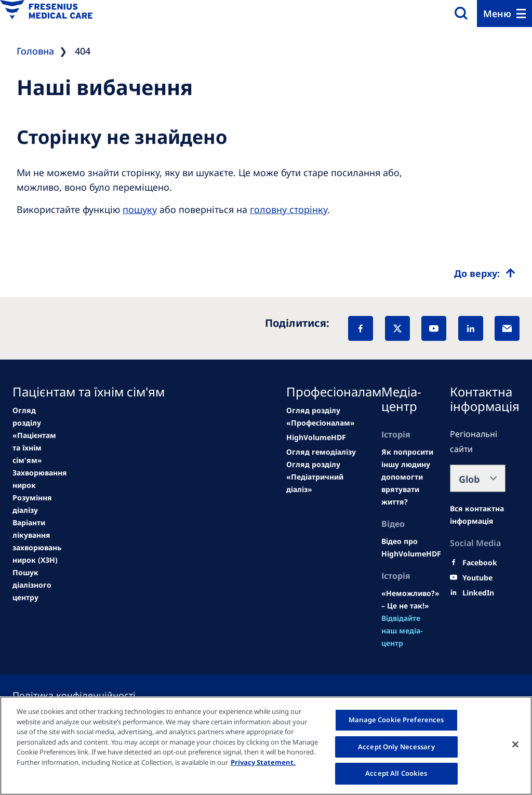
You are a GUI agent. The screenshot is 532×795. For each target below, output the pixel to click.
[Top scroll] (485, 273)
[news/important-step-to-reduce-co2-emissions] (34, 435)
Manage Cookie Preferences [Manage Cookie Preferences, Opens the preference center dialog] (396, 720)
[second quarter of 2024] (32, 504)
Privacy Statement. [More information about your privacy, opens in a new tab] (263, 762)
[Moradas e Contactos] (478, 515)
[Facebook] (361, 328)
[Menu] (504, 14)
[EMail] (507, 328)
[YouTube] (434, 328)
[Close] (515, 745)
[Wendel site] (40, 479)
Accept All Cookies (396, 773)
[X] (397, 328)
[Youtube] (477, 578)
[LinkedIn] (471, 328)
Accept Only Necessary (396, 747)
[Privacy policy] (87, 695)
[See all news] (37, 541)
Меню (497, 14)
